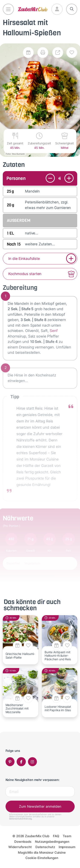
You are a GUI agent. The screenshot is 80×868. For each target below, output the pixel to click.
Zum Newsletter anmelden (40, 806)
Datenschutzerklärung (21, 819)
